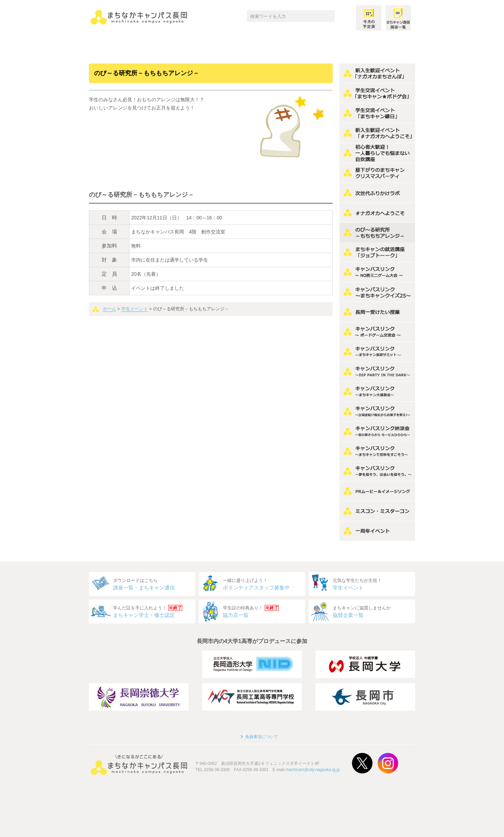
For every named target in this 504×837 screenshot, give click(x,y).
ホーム (109, 309)
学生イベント (135, 309)
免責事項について (262, 737)
